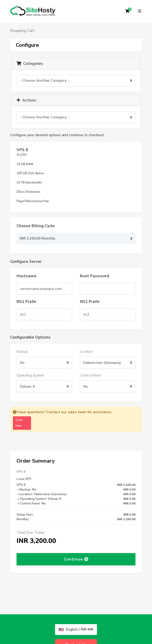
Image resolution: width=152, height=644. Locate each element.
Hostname (26, 276)
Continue (76, 559)
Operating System (30, 375)
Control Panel (90, 375)
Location (86, 352)
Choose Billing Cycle (36, 226)
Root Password (94, 276)
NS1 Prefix (26, 302)
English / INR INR (76, 629)
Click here (19, 423)
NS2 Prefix (90, 302)
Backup (22, 352)
